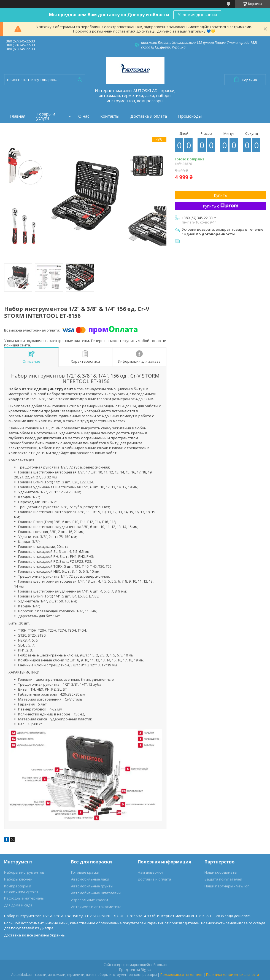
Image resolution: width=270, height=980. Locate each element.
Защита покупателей (223, 879)
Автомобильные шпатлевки (96, 893)
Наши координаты (221, 872)
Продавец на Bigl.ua (135, 970)
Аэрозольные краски (90, 900)
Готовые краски (85, 872)
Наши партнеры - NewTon (227, 886)
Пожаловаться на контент (181, 975)
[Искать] (80, 80)
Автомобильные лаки (90, 879)
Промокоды (190, 116)
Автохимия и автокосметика (96, 907)
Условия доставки (197, 15)
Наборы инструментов (24, 872)
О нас (84, 116)
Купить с (221, 206)
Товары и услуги (46, 116)
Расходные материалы (24, 898)
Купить (220, 195)
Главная (17, 116)
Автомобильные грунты (92, 886)
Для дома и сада (18, 905)
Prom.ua (160, 965)
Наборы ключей (18, 879)
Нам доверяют (151, 872)
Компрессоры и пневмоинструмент (21, 889)
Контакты (110, 116)
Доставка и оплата (149, 116)
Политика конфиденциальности (233, 975)
